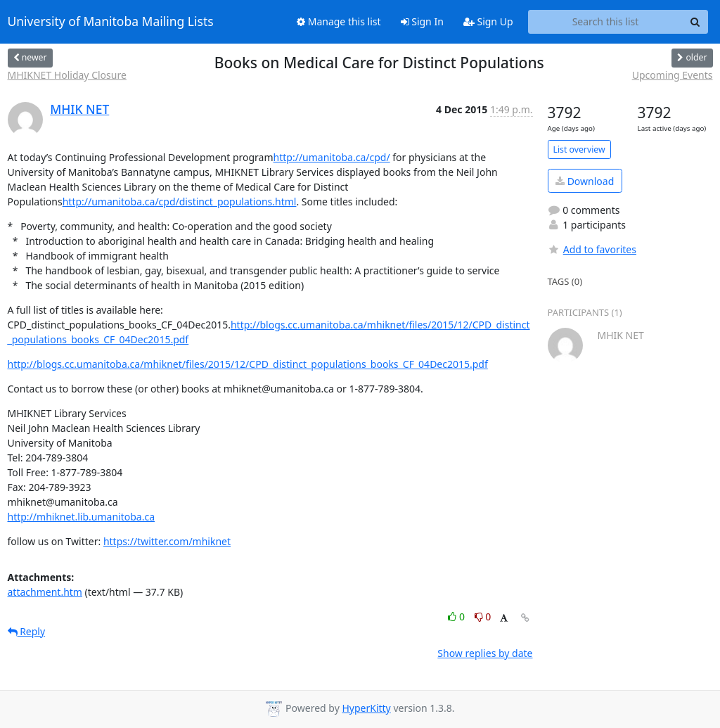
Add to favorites (592, 249)
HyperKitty (366, 708)
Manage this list (339, 21)
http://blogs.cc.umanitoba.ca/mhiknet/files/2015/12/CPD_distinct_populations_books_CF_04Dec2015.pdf (248, 364)
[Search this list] (606, 22)
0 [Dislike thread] (483, 617)
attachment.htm (45, 592)
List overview (579, 149)
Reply (27, 631)
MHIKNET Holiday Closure (67, 75)
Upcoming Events (673, 75)
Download (585, 181)
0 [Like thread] (457, 617)
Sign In (422, 21)
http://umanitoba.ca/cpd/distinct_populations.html (180, 202)
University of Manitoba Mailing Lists (111, 22)
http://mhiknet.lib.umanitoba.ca (81, 517)
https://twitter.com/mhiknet (167, 541)
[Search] (695, 22)
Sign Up (488, 21)
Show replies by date (485, 653)
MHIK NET (79, 109)
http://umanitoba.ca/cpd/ (332, 157)
